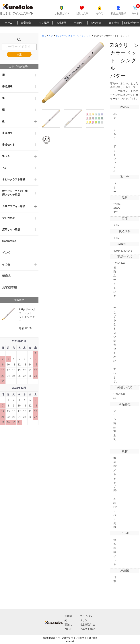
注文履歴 (44, 23)
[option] (73, 72)
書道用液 (7, 86)
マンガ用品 (9, 218)
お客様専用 (9, 288)
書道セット (9, 145)
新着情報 (26, 23)
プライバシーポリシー (87, 618)
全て (44, 36)
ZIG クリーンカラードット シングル (73, 36)
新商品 (7, 276)
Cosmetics (9, 241)
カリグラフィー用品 (14, 206)
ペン (5, 168)
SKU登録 (96, 23)
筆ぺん (6, 156)
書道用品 (7, 133)
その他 (6, 264)
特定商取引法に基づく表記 (87, 627)
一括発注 (79, 23)
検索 (19, 54)
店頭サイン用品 (11, 229)
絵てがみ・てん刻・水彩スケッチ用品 (15, 193)
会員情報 (114, 23)
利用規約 (68, 618)
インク (7, 253)
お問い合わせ (131, 23)
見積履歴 (61, 23)
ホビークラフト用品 (14, 179)
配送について (68, 627)
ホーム (9, 23)
